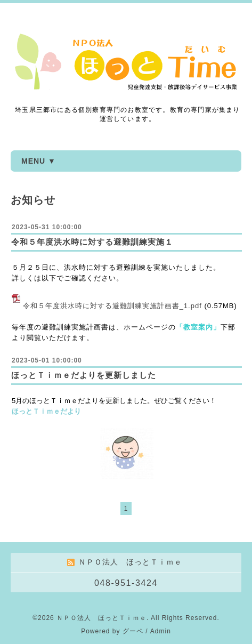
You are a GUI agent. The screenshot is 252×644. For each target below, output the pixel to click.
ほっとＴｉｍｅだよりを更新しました (84, 375)
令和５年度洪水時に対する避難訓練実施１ (92, 242)
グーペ (133, 631)
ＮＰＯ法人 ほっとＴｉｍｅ (101, 618)
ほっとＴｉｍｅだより (46, 411)
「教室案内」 (198, 327)
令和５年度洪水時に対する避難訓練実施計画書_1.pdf (112, 306)
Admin (161, 631)
